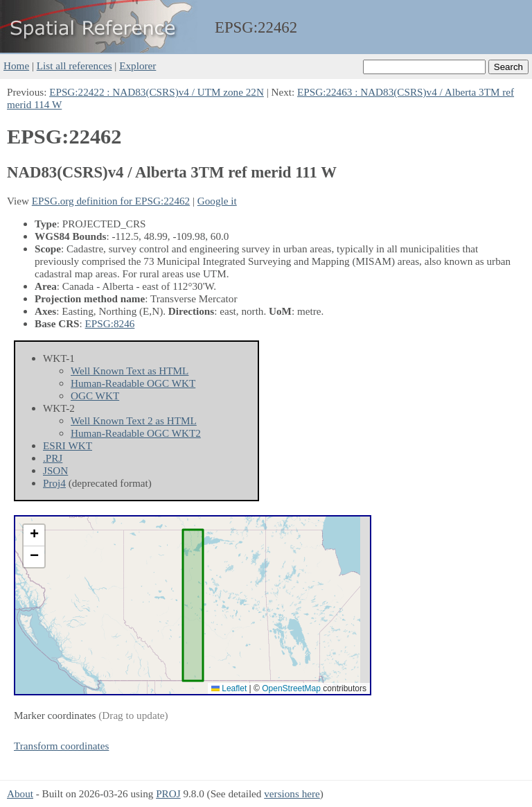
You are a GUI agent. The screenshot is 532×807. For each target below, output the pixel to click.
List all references (74, 66)
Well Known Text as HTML (130, 371)
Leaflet (229, 688)
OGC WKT (95, 396)
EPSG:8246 (110, 323)
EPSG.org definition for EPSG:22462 (111, 201)
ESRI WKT (68, 445)
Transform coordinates (61, 746)
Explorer (138, 66)
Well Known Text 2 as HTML (134, 420)
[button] (34, 536)
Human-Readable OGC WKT (133, 383)
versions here (292, 793)
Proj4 (54, 483)
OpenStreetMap (291, 688)
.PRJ (53, 458)
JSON (55, 470)
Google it (217, 201)
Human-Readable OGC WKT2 (136, 433)
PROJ (168, 793)
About (20, 793)
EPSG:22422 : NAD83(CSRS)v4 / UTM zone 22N (157, 92)
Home (16, 66)
